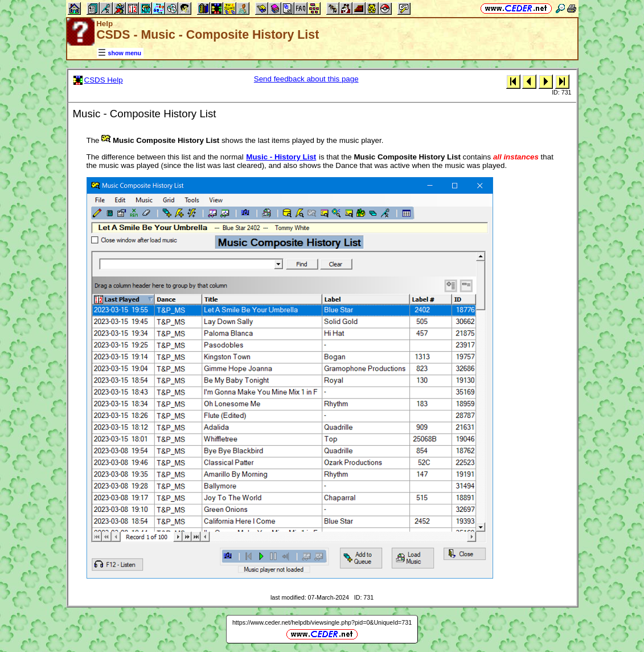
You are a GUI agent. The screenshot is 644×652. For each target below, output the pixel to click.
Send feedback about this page (306, 79)
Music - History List (281, 157)
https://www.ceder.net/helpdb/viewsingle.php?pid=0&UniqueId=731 (322, 622)
